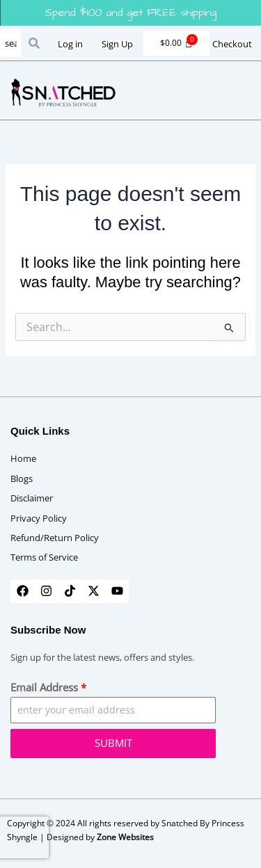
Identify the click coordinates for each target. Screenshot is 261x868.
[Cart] (176, 43)
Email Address (48, 687)
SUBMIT (113, 743)
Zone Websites (125, 837)
